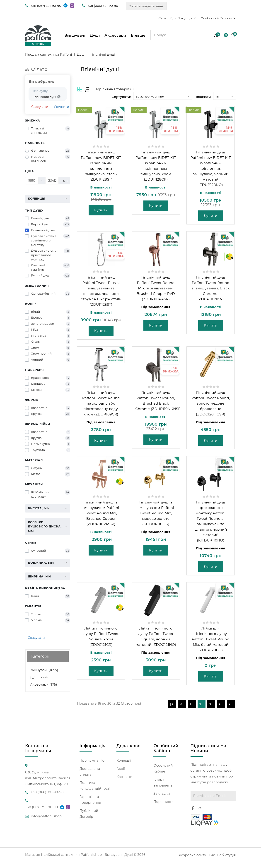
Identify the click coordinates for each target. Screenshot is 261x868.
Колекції (124, 761)
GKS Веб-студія (223, 855)
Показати (203, 97)
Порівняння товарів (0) (114, 89)
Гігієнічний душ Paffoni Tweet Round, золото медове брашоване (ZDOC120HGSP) (211, 403)
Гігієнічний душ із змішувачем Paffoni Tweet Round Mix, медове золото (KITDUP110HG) (156, 513)
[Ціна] (32, 181)
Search (204, 35)
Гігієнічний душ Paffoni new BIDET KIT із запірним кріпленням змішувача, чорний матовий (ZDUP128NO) (211, 168)
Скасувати (40, 107)
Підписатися (231, 796)
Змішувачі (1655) (44, 670)
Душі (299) (39, 677)
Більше (138, 35)
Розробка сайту (192, 855)
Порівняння (164, 802)
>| (230, 704)
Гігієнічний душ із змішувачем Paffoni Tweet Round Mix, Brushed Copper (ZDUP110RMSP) (101, 513)
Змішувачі (75, 35)
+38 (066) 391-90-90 (103, 6)
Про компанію (92, 761)
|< (172, 704)
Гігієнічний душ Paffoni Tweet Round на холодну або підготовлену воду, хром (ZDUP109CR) (101, 403)
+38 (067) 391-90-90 (46, 6)
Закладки (162, 794)
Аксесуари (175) (44, 684)
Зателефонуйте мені (146, 6)
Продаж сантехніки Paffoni (49, 55)
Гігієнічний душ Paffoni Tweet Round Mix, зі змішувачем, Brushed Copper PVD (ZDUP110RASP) (156, 288)
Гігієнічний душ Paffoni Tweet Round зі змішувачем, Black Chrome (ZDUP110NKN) (211, 288)
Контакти (124, 777)
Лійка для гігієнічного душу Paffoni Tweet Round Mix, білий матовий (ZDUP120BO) (211, 639)
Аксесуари (115, 35)
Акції (121, 769)
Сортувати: (121, 97)
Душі (95, 35)
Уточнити (61, 107)
